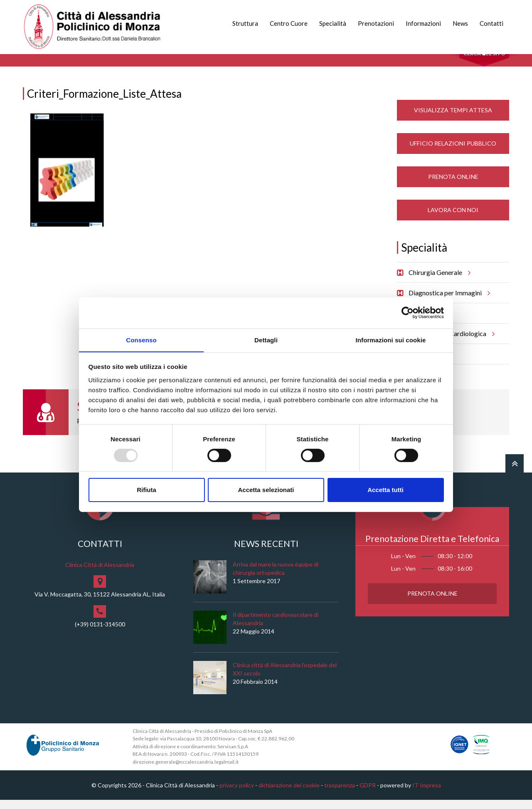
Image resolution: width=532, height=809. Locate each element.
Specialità (333, 23)
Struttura (245, 23)
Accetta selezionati (266, 490)
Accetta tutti (385, 490)
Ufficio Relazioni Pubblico (453, 152)
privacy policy (237, 794)
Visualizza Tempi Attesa (453, 119)
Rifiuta (147, 490)
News (460, 23)
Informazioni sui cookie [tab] (391, 340)
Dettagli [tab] (266, 340)
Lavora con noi (453, 219)
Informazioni (423, 23)
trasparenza (340, 794)
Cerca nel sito (484, 63)
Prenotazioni (376, 23)
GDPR (368, 794)
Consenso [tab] (141, 340)
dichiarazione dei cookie (289, 794)
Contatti (491, 23)
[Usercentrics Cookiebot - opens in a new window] (408, 312)
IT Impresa (427, 794)
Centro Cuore (289, 23)
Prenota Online (453, 185)
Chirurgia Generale (438, 281)
